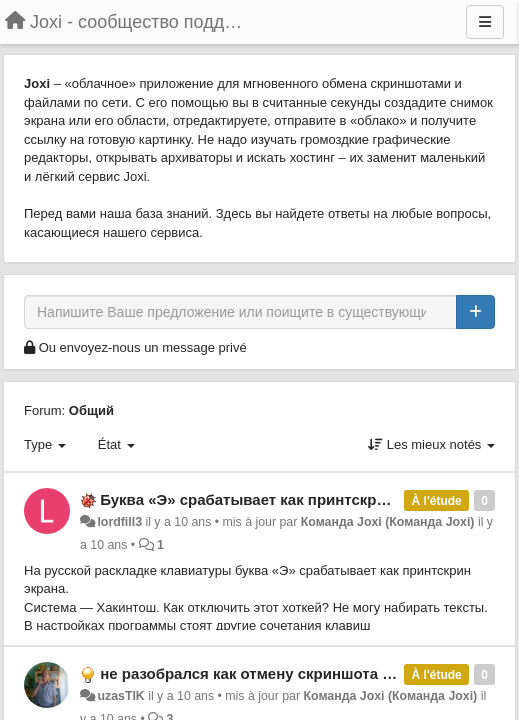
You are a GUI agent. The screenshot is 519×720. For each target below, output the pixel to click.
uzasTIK (120, 696)
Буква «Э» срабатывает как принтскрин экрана (274, 499)
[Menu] (485, 22)
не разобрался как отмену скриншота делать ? (274, 673)
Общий (91, 410)
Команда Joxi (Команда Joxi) (388, 522)
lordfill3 (119, 522)
